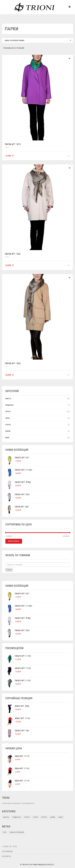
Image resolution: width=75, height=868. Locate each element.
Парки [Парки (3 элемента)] (35, 817)
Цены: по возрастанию (38, 40)
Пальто (8, 412)
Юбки (7, 438)
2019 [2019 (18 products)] (5, 832)
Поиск (9, 570)
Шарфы (8, 431)
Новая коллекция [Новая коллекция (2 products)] (17, 832)
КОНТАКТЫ (7, 856)
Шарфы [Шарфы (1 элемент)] (53, 817)
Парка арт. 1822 (13, 254)
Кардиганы (9, 405)
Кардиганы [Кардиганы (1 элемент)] (17, 817)
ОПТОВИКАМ (7, 852)
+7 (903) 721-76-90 (9, 847)
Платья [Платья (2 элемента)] (44, 817)
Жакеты (8, 399)
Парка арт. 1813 (13, 144)
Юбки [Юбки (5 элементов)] (61, 817)
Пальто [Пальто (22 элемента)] (27, 817)
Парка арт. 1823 (13, 363)
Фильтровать (14, 541)
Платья (8, 425)
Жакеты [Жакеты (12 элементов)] (6, 817)
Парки (7, 147)
